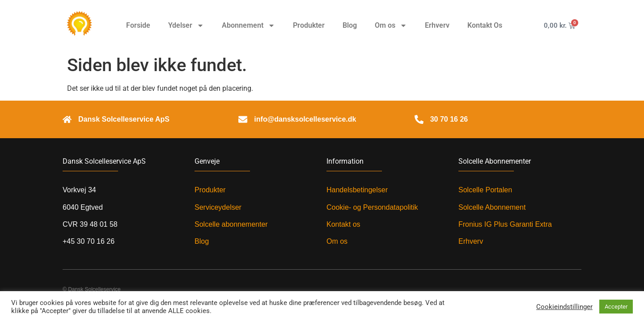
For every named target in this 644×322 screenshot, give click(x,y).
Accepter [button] (616, 307)
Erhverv (437, 25)
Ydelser (186, 25)
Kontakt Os (485, 25)
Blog (350, 25)
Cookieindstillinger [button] (564, 307)
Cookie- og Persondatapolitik (372, 207)
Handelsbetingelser (357, 190)
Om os (391, 25)
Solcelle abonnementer (231, 224)
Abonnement (248, 25)
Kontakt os (343, 224)
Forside (138, 25)
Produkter (309, 25)
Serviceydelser (218, 207)
